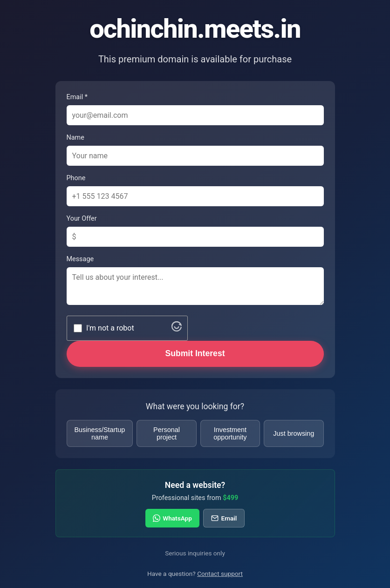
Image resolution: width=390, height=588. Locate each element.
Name (75, 138)
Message (80, 259)
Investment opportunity (230, 433)
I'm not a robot (110, 328)
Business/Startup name (100, 433)
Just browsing (294, 433)
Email (224, 518)
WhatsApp (172, 518)
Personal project (167, 433)
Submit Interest (195, 353)
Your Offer (82, 219)
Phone (76, 178)
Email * (77, 97)
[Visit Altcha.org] (177, 329)
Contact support (220, 574)
